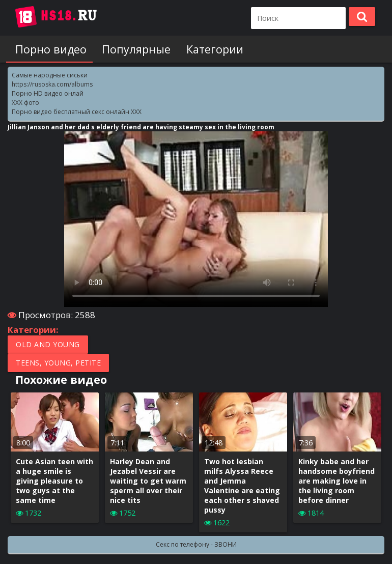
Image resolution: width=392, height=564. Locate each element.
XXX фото (25, 103)
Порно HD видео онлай (48, 93)
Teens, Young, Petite (58, 363)
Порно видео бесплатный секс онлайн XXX (77, 112)
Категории (205, 49)
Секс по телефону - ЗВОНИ (196, 544)
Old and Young (48, 344)
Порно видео (48, 49)
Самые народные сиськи (50, 75)
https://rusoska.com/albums (52, 84)
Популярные (130, 49)
